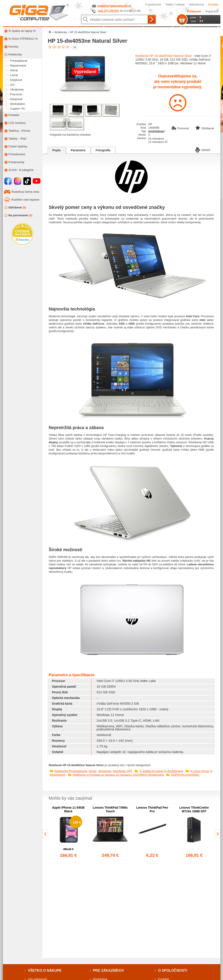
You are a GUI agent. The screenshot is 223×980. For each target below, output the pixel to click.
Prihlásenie (194, 12)
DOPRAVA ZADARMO (185, 775)
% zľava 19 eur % (201, 771)
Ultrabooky (104, 771)
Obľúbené (15, 208)
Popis (57, 150)
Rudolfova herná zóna (25, 192)
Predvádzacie (79, 771)
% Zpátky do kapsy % (153, 771)
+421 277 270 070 (108, 11)
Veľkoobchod (196, 5)
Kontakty (213, 5)
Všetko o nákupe (175, 5)
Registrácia (212, 12)
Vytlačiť (203, 150)
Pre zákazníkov (108, 971)
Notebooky (61, 771)
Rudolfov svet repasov (26, 200)
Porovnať (181, 128)
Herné (92, 771)
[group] (68, 832)
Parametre (78, 150)
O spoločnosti (153, 5)
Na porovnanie (19, 216)
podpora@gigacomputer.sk (114, 6)
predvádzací (156, 131)
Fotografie (103, 150)
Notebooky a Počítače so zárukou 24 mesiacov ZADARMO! (110, 775)
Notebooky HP (122, 771)
